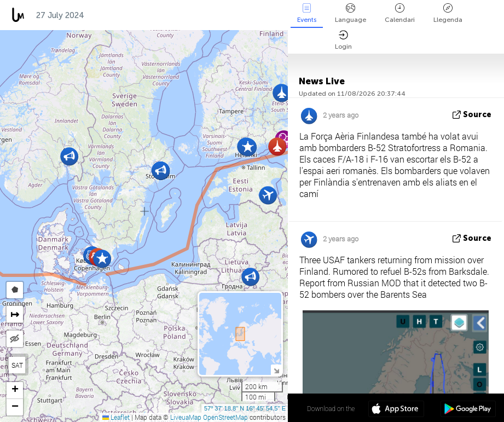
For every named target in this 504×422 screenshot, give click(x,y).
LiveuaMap (186, 417)
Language (351, 13)
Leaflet (116, 417)
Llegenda (448, 13)
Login (343, 40)
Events (307, 13)
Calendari (400, 13)
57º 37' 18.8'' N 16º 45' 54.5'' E (245, 408)
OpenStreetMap (225, 417)
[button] (102, 259)
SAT (17, 365)
